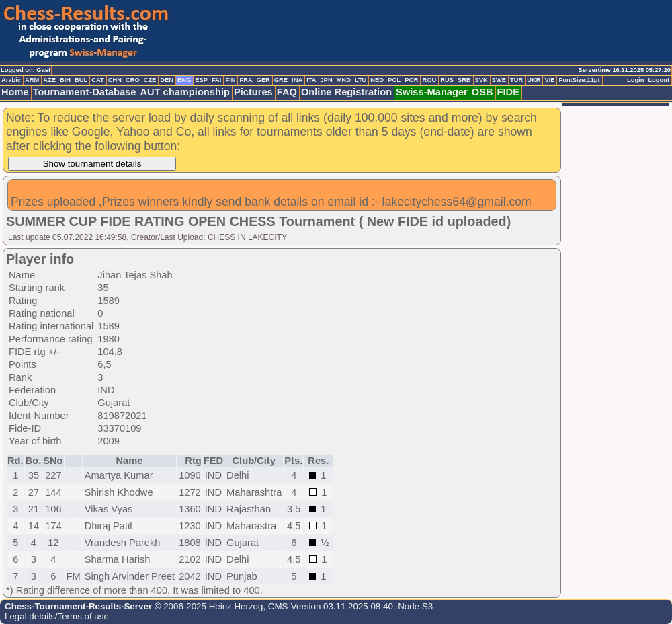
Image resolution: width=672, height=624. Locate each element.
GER (263, 80)
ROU (429, 80)
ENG (184, 80)
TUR (516, 80)
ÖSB (482, 92)
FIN (230, 80)
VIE (549, 80)
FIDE (508, 92)
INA (297, 80)
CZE (150, 80)
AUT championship (185, 92)
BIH (65, 80)
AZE (49, 80)
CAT (97, 80)
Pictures (253, 92)
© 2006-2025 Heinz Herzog (207, 606)
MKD (344, 80)
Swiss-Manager (432, 92)
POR (411, 80)
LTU (361, 80)
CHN (115, 80)
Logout (659, 80)
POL (394, 80)
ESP (201, 80)
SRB (464, 80)
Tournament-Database (85, 92)
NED (377, 80)
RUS (447, 80)
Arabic (11, 80)
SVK (481, 80)
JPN (327, 80)
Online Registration (346, 92)
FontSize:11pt (579, 80)
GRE (281, 80)
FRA (246, 80)
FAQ (287, 92)
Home (15, 92)
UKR (534, 80)
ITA (311, 80)
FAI (217, 80)
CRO (133, 80)
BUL (81, 80)
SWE (499, 80)
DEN (167, 80)
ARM (32, 80)
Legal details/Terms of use (57, 616)
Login (635, 80)
